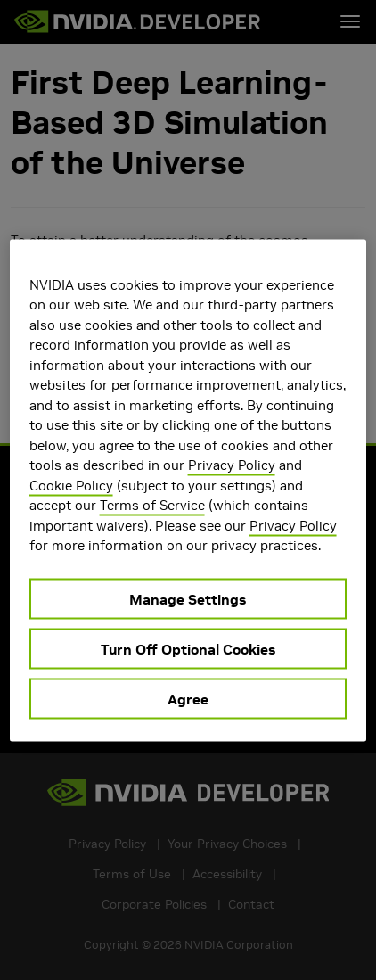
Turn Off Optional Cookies (188, 648)
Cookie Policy (71, 485)
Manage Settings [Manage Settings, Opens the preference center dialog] (188, 598)
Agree (188, 698)
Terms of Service (152, 505)
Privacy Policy (232, 465)
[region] (188, 490)
